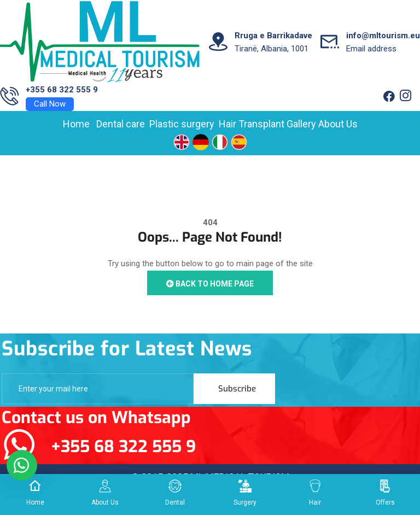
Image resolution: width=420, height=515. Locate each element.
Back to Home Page (210, 284)
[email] (98, 389)
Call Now (50, 104)
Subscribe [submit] (237, 389)
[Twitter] (405, 97)
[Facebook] (389, 97)
